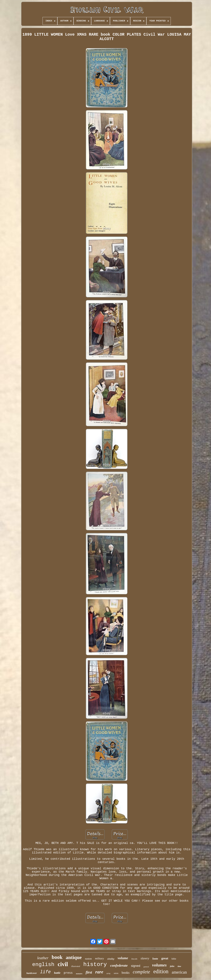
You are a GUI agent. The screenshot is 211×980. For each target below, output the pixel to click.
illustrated (76, 966)
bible (174, 959)
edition (161, 971)
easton (88, 959)
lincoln (134, 959)
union (116, 973)
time (179, 966)
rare (99, 972)
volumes (159, 965)
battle (57, 973)
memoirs (79, 974)
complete (141, 972)
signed (136, 966)
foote (155, 959)
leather (43, 958)
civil (63, 964)
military (100, 958)
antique (74, 957)
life (45, 972)
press (68, 973)
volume (123, 958)
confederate (119, 965)
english (43, 965)
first (89, 972)
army (108, 974)
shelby (111, 959)
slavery (145, 958)
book (57, 957)
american (179, 972)
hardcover (32, 973)
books (126, 973)
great (165, 958)
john (172, 966)
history (95, 964)
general (146, 967)
